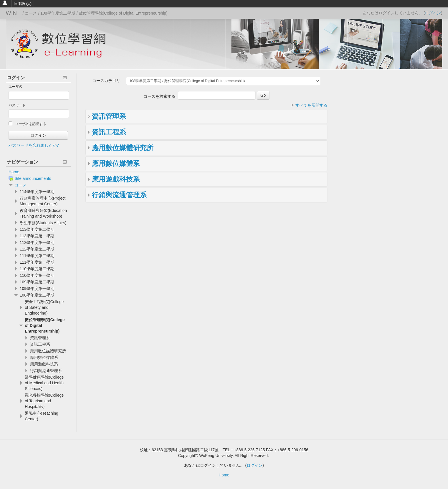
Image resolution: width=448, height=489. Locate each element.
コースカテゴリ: (107, 81)
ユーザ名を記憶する (27, 124)
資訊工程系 (109, 132)
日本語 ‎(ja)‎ (23, 4)
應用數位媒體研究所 (123, 148)
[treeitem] (38, 172)
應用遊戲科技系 (116, 179)
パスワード (17, 105)
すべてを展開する (311, 105)
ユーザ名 (15, 87)
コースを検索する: (161, 96)
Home (14, 172)
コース (21, 185)
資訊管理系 (109, 116)
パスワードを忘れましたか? (34, 145)
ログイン (433, 13)
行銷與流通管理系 (119, 195)
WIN (11, 13)
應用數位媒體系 (116, 163)
